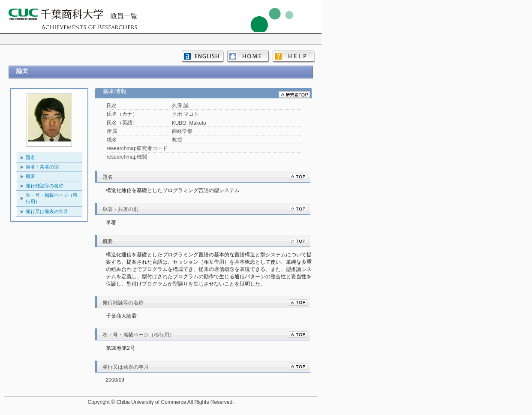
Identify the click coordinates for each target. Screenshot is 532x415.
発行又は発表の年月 (47, 211)
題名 (30, 157)
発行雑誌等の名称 (45, 186)
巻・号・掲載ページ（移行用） (52, 198)
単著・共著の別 (42, 167)
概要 (30, 176)
